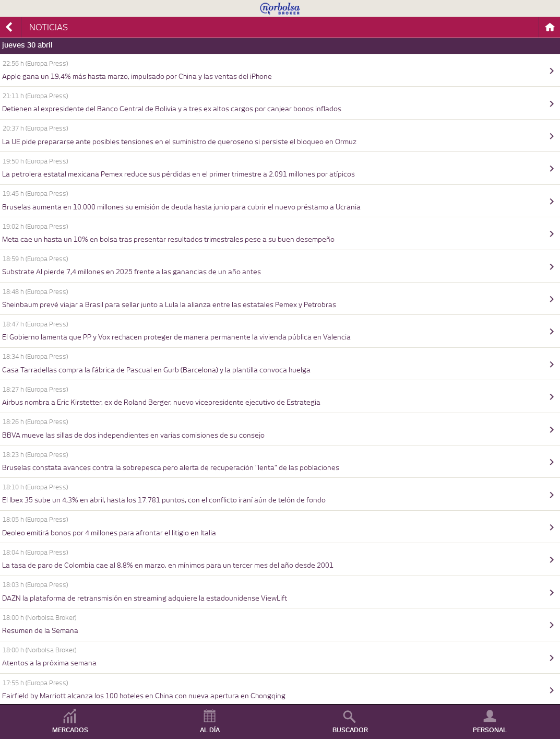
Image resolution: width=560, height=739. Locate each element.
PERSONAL (490, 730)
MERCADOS (70, 730)
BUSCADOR (350, 730)
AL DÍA (210, 730)
